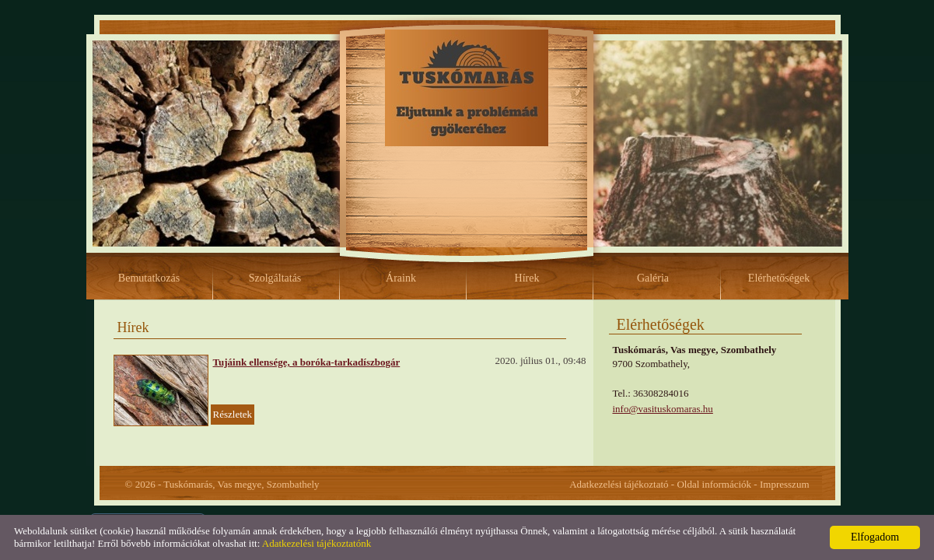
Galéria (653, 278)
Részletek (233, 414)
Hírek (527, 278)
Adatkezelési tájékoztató (619, 484)
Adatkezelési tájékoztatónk (317, 543)
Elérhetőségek (779, 278)
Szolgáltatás (275, 278)
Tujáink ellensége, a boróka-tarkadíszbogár (307, 362)
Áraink (401, 278)
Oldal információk (714, 484)
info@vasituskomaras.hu (663, 409)
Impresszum (785, 484)
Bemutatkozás (149, 278)
